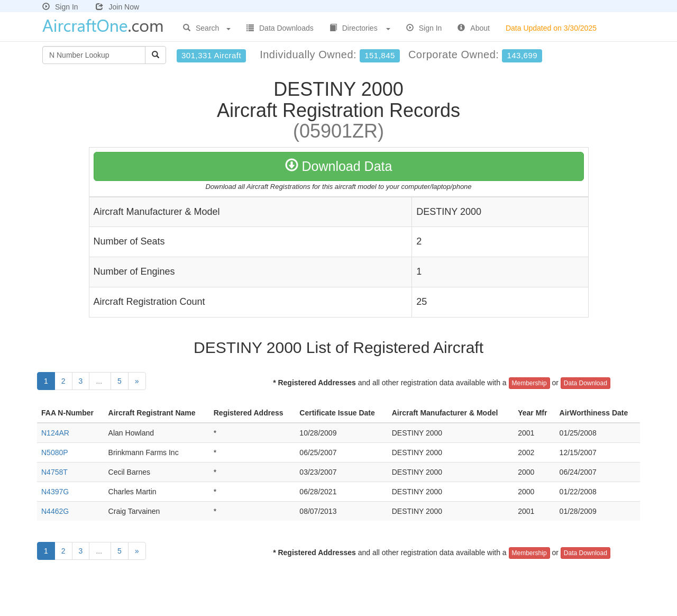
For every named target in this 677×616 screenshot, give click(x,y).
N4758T (54, 472)
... (100, 381)
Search (207, 28)
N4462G (55, 511)
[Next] (137, 381)
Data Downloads (280, 28)
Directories (360, 28)
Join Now (117, 7)
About (474, 28)
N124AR (55, 433)
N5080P (55, 452)
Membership (529, 383)
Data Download (585, 383)
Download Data (339, 166)
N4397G (55, 492)
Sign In (60, 7)
